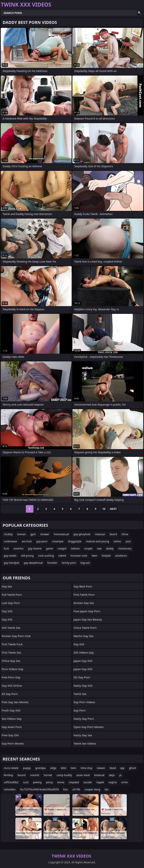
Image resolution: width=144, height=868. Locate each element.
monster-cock (79, 556)
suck (26, 782)
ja (120, 775)
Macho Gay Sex (84, 636)
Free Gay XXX (10, 735)
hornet (48, 775)
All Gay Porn (10, 694)
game (49, 548)
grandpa (40, 768)
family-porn (69, 563)
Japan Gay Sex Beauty (88, 619)
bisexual (99, 775)
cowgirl (62, 548)
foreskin (52, 563)
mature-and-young (97, 541)
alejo (112, 775)
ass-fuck (27, 541)
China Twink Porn (85, 628)
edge (53, 768)
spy (122, 768)
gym (33, 534)
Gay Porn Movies (13, 743)
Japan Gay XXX (83, 661)
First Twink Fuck (12, 644)
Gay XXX (7, 611)
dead (113, 768)
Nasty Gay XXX (83, 686)
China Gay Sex (11, 661)
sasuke (87, 782)
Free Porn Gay (11, 677)
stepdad (74, 782)
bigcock (85, 563)
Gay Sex (7, 586)
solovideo (10, 789)
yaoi (128, 541)
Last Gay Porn (11, 603)
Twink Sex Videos (85, 743)
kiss (66, 789)
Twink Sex (80, 694)
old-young (27, 556)
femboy (8, 775)
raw (99, 548)
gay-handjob (12, 563)
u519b (76, 789)
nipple (100, 782)
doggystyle (75, 541)
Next (113, 509)
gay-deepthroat (33, 563)
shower (45, 534)
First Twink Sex (11, 652)
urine (124, 782)
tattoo (117, 541)
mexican (100, 534)
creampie (58, 541)
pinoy (49, 782)
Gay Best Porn (83, 586)
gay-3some (35, 548)
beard (113, 534)
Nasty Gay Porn (84, 719)
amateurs (121, 556)
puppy (27, 768)
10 (104, 509)
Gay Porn (80, 710)
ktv (107, 789)
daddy (110, 548)
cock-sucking (46, 556)
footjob (106, 556)
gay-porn (42, 541)
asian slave (83, 775)
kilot (64, 768)
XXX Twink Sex (11, 628)
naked (62, 556)
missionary (125, 548)
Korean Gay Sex (84, 603)
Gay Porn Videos (84, 702)
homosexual (61, 534)
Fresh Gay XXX (11, 710)
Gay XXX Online (12, 686)
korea (61, 782)
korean (22, 534)
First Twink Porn (84, 595)
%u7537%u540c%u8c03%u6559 (39, 789)
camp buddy (64, 775)
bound (22, 775)
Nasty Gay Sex (83, 735)
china (125, 534)
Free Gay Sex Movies (15, 702)
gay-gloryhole (82, 534)
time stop (86, 768)
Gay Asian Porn (12, 727)
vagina (113, 782)
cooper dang (92, 789)
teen (94, 556)
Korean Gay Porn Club (16, 636)
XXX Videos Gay (84, 652)
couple (88, 548)
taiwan (101, 768)
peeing (37, 782)
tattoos (75, 548)
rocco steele (11, 768)
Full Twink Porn (12, 595)
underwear (10, 541)
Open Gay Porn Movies (89, 727)
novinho (18, 548)
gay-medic (10, 556)
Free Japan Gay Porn (87, 611)
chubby (8, 534)
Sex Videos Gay (12, 719)
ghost (133, 768)
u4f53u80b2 (11, 782)
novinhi (35, 775)
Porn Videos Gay (12, 669)
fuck (6, 548)
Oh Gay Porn (82, 677)
